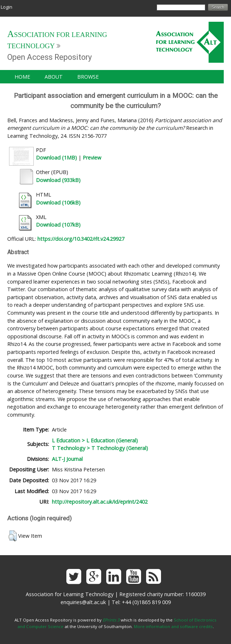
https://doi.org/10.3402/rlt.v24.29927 (81, 239)
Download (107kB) (58, 225)
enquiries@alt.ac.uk (83, 602)
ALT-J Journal (67, 459)
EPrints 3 (111, 620)
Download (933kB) (58, 180)
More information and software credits (173, 626)
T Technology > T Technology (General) (100, 448)
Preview (92, 158)
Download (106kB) (58, 203)
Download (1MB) (56, 158)
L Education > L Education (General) (95, 440)
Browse (88, 77)
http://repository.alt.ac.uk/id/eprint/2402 (100, 502)
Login (7, 7)
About (54, 77)
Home (22, 77)
